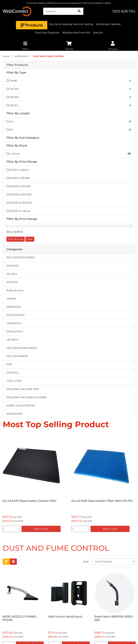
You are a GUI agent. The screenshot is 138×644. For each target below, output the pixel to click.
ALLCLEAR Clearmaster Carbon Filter (29, 501)
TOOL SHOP (14, 381)
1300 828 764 (124, 11)
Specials (98, 33)
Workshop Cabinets (108, 24)
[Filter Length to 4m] (69, 122)
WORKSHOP (15, 414)
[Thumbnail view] (6, 562)
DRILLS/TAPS (15, 331)
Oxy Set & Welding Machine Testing (71, 24)
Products (32, 25)
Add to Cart (41, 529)
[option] (34, 484)
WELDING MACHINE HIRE (23, 389)
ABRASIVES (14, 307)
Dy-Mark (12, 274)
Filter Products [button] (17, 65)
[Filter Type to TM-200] (69, 89)
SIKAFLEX (13, 266)
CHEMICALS (14, 323)
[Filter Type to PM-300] (69, 97)
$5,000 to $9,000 (18, 186)
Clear (30, 239)
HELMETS (12, 340)
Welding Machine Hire (76, 33)
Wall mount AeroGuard (65, 617)
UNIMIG (11, 299)
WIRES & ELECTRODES (21, 406)
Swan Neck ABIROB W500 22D (113, 618)
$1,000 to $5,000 (18, 178)
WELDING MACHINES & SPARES (27, 397)
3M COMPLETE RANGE (21, 257)
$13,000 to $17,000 (19, 203)
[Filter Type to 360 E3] (69, 105)
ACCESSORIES (16, 315)
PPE (9, 364)
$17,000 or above (18, 211)
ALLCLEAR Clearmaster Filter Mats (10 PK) (102, 501)
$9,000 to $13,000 (19, 194)
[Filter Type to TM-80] (69, 81)
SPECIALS (13, 373)
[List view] (13, 562)
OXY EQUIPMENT (17, 356)
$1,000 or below (18, 170)
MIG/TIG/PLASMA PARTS (22, 348)
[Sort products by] (114, 562)
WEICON (12, 282)
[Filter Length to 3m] (69, 130)
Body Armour (15, 290)
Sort (86, 562)
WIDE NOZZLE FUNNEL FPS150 (20, 618)
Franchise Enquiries (47, 33)
